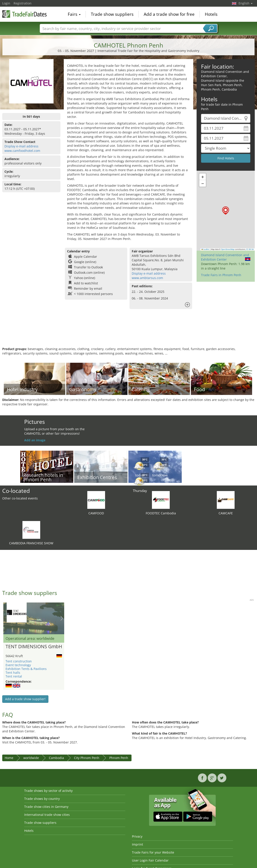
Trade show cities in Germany (46, 807)
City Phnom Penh (87, 758)
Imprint (137, 844)
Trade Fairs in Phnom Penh (221, 275)
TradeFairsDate (24, 14)
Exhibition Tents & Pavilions (26, 669)
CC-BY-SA (250, 249)
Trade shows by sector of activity (48, 791)
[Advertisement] (128, 332)
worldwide (31, 758)
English (246, 3)
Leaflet (205, 249)
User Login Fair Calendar (150, 860)
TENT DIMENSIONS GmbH (34, 647)
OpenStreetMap (228, 249)
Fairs (74, 14)
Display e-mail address (21, 146)
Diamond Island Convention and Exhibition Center (225, 257)
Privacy (137, 836)
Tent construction (19, 661)
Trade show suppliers (112, 14)
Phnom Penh (119, 758)
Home (9, 758)
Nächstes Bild (62, 618)
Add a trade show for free (169, 14)
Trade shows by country (42, 799)
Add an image (35, 440)
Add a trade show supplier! (25, 699)
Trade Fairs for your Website (153, 852)
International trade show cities (47, 815)
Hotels (211, 14)
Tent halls (13, 673)
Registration (23, 3)
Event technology (18, 665)
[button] (226, 211)
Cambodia (56, 758)
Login (6, 3)
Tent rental (14, 676)
